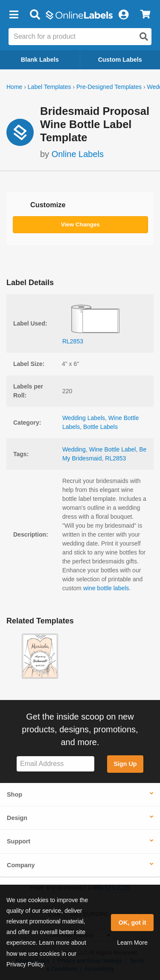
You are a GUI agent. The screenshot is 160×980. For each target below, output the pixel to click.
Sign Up (125, 764)
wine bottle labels (106, 588)
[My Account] (123, 15)
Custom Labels (120, 60)
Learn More (132, 943)
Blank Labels (40, 60)
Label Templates (49, 87)
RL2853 (115, 458)
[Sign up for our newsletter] (55, 764)
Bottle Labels (100, 427)
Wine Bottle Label (113, 449)
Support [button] (19, 841)
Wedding (74, 449)
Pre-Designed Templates (109, 87)
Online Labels (78, 154)
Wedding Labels (84, 418)
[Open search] (144, 37)
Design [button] (17, 818)
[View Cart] (145, 15)
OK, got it (132, 923)
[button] (14, 15)
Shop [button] (15, 794)
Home (14, 87)
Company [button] (21, 865)
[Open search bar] (35, 15)
